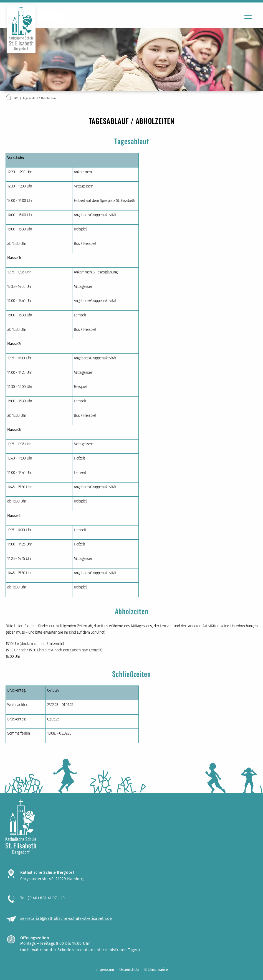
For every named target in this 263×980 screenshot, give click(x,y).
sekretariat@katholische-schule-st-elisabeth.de (66, 918)
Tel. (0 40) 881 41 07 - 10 (43, 898)
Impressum (105, 970)
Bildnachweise (156, 970)
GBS (16, 98)
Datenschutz (129, 970)
